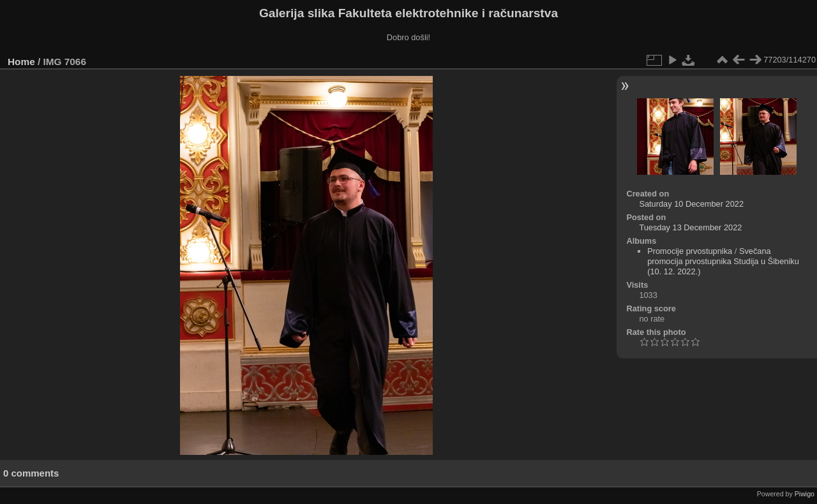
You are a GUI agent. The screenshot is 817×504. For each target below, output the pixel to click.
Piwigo (805, 494)
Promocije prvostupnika (690, 251)
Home (21, 62)
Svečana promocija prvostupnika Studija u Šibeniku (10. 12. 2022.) (723, 261)
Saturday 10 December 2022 (691, 204)
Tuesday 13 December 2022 (690, 227)
